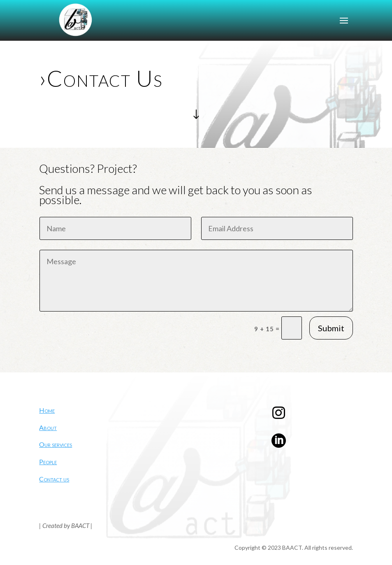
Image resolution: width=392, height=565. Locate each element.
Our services (56, 444)
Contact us (54, 479)
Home (47, 410)
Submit (331, 328)
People (48, 462)
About (48, 427)
